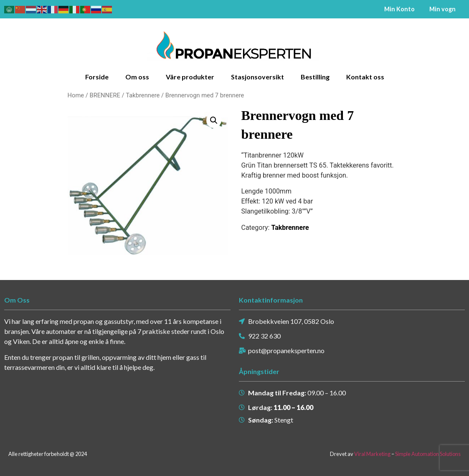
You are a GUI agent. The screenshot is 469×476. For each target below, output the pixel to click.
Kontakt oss (365, 76)
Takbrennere (143, 95)
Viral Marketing (372, 453)
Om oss (137, 76)
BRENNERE (105, 95)
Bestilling (315, 76)
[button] (214, 120)
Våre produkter (190, 76)
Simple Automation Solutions (428, 453)
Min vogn (442, 9)
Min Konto (399, 9)
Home (76, 95)
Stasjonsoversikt (257, 76)
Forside (97, 76)
